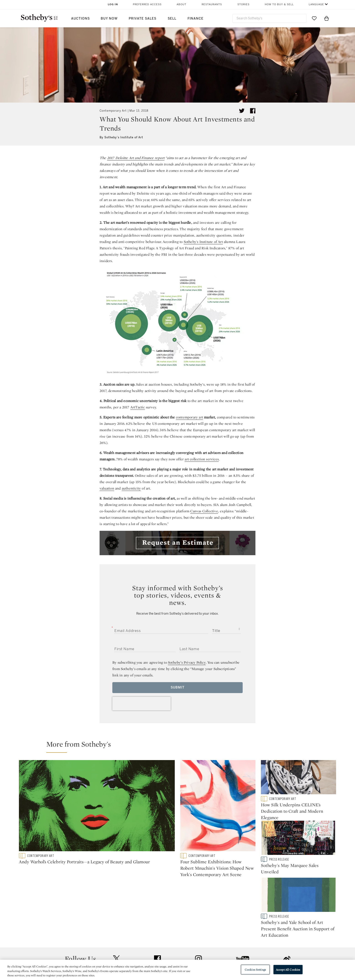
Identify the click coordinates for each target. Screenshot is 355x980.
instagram (198, 905)
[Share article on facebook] (253, 111)
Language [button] (316, 4)
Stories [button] (243, 4)
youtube (243, 905)
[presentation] (141, 704)
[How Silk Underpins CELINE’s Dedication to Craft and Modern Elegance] (298, 778)
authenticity (131, 488)
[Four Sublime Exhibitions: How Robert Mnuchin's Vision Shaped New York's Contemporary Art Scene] (218, 807)
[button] (180, 746)
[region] (177, 970)
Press (161, 933)
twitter (116, 905)
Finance (196, 19)
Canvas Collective (204, 511)
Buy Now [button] (109, 19)
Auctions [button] (80, 19)
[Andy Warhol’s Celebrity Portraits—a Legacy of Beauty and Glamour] (97, 807)
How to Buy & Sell (279, 4)
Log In (113, 4)
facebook (157, 905)
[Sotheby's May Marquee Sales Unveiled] (298, 841)
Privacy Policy (168, 941)
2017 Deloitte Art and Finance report (136, 158)
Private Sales (143, 19)
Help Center (115, 933)
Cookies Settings (255, 969)
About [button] (181, 4)
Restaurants (212, 4)
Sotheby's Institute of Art (203, 242)
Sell (172, 19)
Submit (178, 687)
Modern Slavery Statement (230, 957)
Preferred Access (147, 4)
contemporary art (189, 417)
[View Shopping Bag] (327, 18)
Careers (163, 957)
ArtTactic (138, 407)
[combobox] (269, 18)
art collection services (202, 459)
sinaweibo (287, 905)
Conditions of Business (227, 949)
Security (214, 933)
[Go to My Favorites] (314, 18)
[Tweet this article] (242, 111)
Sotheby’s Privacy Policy (187, 662)
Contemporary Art (113, 111)
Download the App (120, 949)
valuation (107, 488)
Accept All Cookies (288, 969)
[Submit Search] (301, 18)
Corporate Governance (175, 949)
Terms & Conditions (224, 941)
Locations (113, 941)
